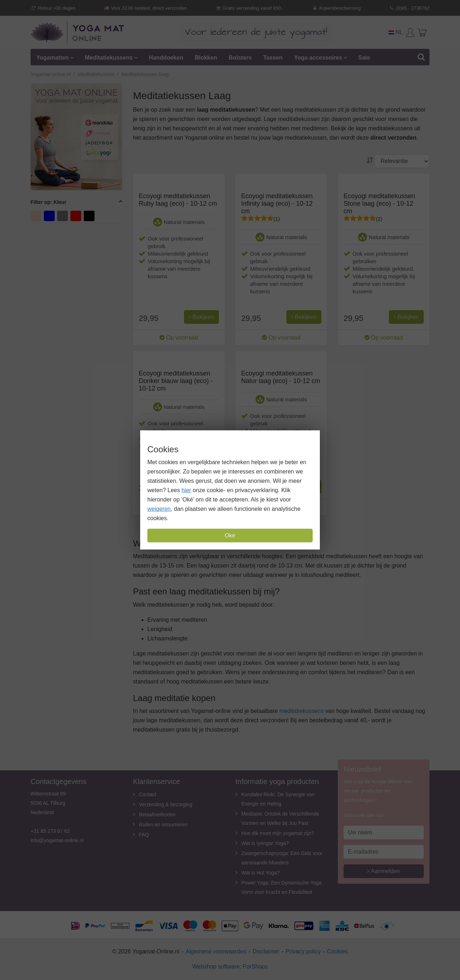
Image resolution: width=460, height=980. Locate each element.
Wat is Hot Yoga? (261, 873)
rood (77, 215)
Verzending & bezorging (166, 804)
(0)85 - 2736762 (409, 8)
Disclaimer (266, 951)
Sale (364, 58)
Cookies (337, 951)
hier (186, 490)
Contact (148, 794)
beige (37, 215)
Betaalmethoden (157, 815)
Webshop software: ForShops (230, 967)
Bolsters (240, 58)
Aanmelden (384, 871)
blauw (50, 215)
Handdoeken (166, 58)
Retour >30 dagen (53, 8)
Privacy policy (303, 951)
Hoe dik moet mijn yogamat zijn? (278, 833)
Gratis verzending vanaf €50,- (250, 8)
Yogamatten (52, 58)
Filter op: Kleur (49, 202)
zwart (90, 215)
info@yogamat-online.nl (57, 840)
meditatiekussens (302, 711)
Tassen (273, 58)
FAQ (144, 835)
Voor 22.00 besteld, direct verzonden (145, 8)
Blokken (206, 58)
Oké (230, 535)
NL (396, 32)
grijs (63, 215)
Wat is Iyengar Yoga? (265, 843)
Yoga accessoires (318, 58)
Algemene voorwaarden (216, 951)
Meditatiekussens (109, 58)
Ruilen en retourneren (163, 825)
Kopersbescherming (336, 8)
